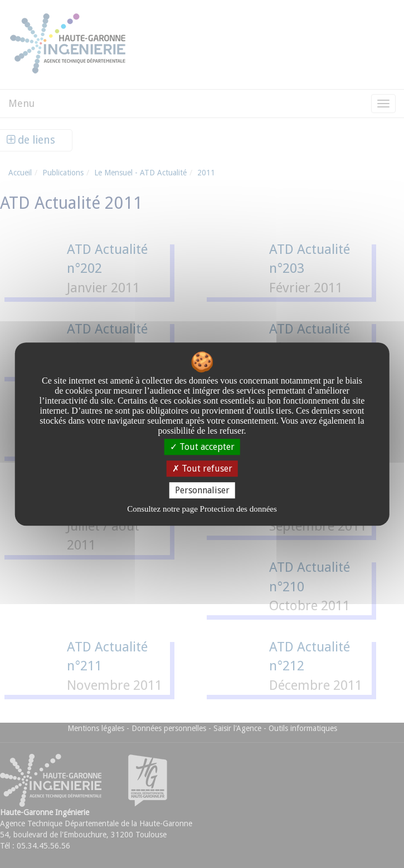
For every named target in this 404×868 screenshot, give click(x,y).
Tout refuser (202, 469)
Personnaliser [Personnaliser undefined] (202, 490)
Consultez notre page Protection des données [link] (202, 509)
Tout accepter (202, 447)
